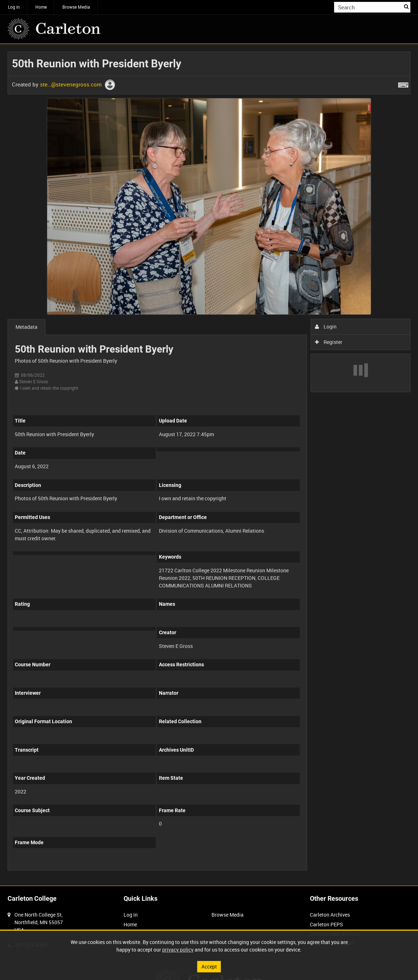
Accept (209, 966)
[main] (209, 465)
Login (326, 326)
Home (41, 7)
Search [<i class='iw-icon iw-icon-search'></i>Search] (406, 6)
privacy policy (178, 950)
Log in (14, 7)
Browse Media (76, 7)
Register (329, 342)
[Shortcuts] (403, 84)
